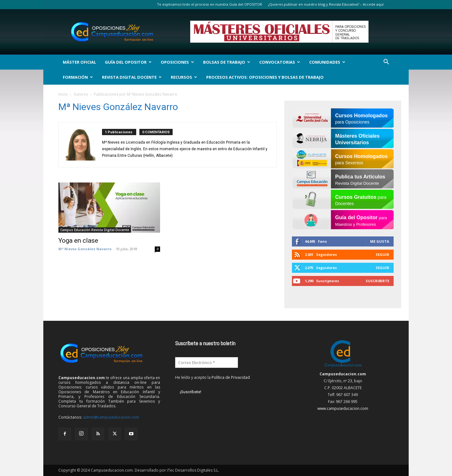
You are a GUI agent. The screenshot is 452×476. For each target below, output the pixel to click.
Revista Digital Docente (132, 77)
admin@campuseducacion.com (111, 417)
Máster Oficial (79, 62)
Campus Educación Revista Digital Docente (95, 230)
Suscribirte (377, 281)
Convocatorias (280, 62)
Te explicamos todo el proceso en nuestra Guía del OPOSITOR (210, 4)
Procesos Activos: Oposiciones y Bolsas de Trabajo (265, 77)
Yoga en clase (78, 241)
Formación (78, 77)
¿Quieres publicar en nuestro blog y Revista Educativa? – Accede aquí (326, 4)
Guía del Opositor (128, 62)
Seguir (382, 254)
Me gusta (380, 241)
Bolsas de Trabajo (227, 62)
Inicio (63, 94)
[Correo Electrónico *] (207, 362)
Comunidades (327, 62)
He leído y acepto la (213, 377)
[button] (386, 63)
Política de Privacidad (231, 377)
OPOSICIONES (177, 62)
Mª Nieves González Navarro (85, 249)
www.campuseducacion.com (343, 408)
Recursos (184, 77)
